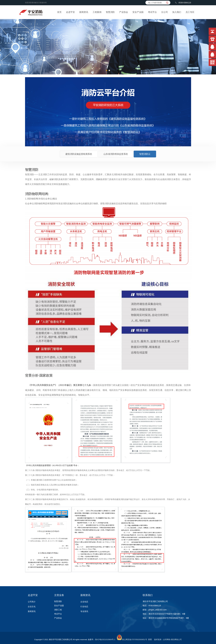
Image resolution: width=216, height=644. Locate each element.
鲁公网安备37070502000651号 (135, 640)
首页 (59, 12)
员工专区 (190, 12)
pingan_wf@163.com (158, 610)
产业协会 (124, 12)
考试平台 (152, 12)
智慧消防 (110, 12)
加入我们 (177, 12)
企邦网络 (167, 640)
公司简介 (32, 602)
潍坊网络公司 (176, 640)
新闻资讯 (84, 12)
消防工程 (58, 610)
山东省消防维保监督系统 (116, 154)
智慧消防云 (145, 154)
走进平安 (70, 12)
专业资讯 (84, 611)
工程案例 (97, 12)
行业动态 (84, 607)
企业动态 (84, 602)
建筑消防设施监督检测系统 (79, 154)
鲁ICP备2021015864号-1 (105, 640)
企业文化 (32, 607)
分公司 (165, 12)
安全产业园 (138, 12)
